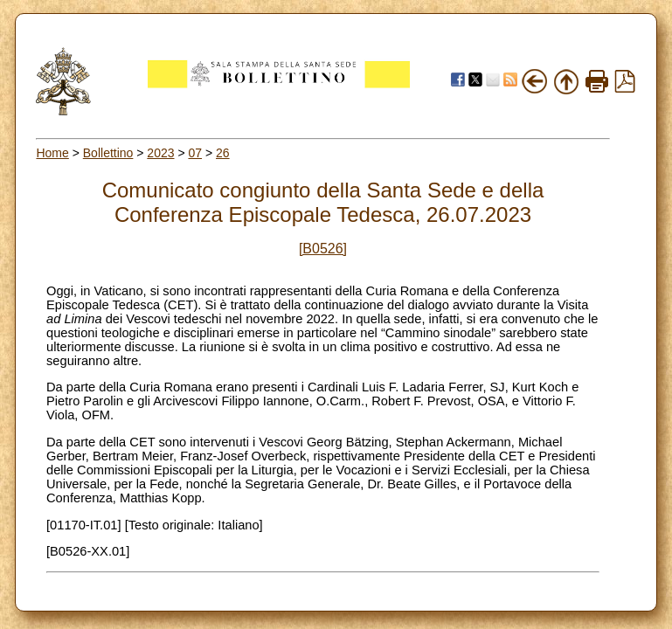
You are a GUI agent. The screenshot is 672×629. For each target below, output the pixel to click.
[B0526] (323, 249)
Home (52, 153)
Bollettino (108, 153)
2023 (160, 153)
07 (195, 153)
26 (223, 153)
